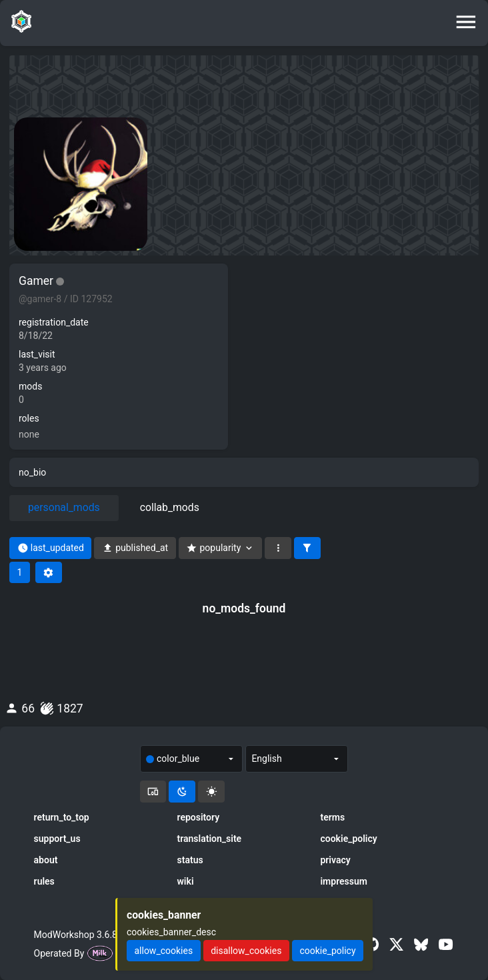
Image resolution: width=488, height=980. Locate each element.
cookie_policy (348, 839)
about (46, 860)
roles (29, 418)
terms (332, 817)
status (190, 860)
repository (199, 817)
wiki (186, 881)
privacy (335, 860)
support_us (57, 839)
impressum (344, 881)
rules (44, 881)
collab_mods (170, 507)
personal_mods (64, 507)
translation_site (210, 839)
